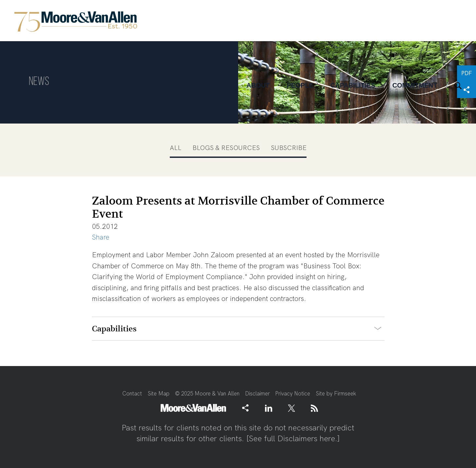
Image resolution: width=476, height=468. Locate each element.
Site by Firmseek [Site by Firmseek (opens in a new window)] (336, 393)
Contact (132, 393)
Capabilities (114, 329)
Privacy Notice (293, 393)
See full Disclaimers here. (293, 438)
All (176, 148)
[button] (245, 408)
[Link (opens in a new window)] (269, 408)
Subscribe (289, 148)
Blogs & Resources (226, 148)
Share (101, 237)
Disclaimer (257, 393)
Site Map (159, 393)
